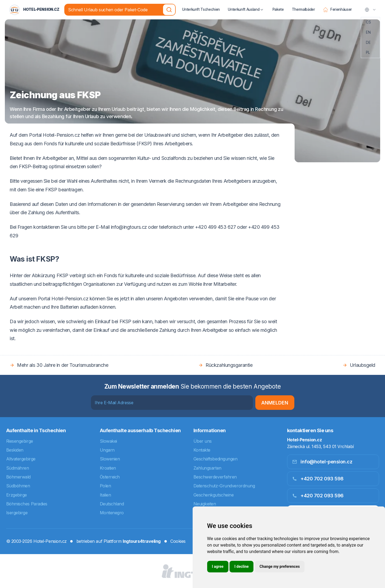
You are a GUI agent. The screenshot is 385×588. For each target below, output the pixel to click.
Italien (105, 495)
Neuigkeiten (205, 504)
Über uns (203, 441)
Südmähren (18, 468)
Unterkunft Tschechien (201, 6)
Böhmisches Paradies (27, 504)
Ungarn (107, 450)
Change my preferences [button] (280, 566)
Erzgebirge (17, 495)
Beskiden (15, 450)
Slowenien (110, 459)
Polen (105, 486)
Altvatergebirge (21, 459)
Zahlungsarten (207, 468)
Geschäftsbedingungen (216, 459)
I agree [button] (218, 566)
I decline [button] (241, 566)
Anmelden (275, 403)
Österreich (110, 477)
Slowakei (108, 441)
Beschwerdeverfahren (215, 477)
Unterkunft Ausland (246, 6)
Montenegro (112, 513)
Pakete (278, 6)
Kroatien (108, 468)
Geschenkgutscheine (214, 495)
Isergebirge (17, 513)
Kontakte (202, 450)
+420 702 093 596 (318, 496)
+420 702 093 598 (318, 479)
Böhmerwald (19, 477)
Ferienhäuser (338, 6)
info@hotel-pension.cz (322, 462)
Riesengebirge (20, 441)
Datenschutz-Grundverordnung (224, 486)
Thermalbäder (303, 6)
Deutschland (112, 504)
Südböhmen (18, 486)
